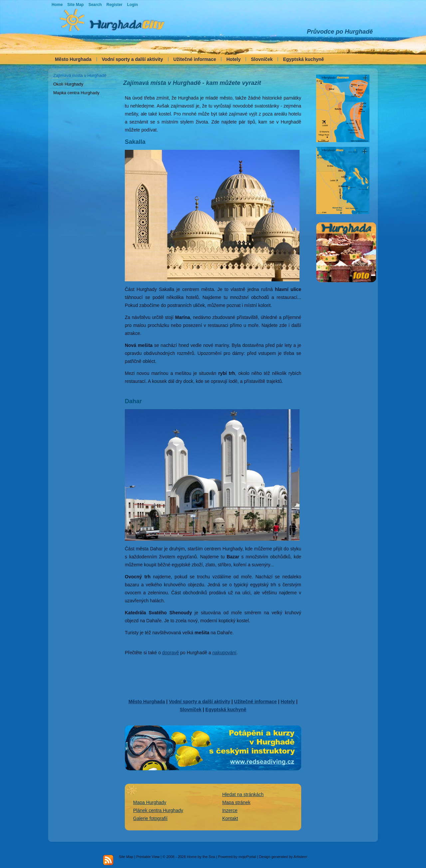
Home (57, 5)
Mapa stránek (236, 802)
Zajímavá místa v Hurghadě (80, 75)
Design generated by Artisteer (283, 857)
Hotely (233, 59)
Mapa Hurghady (150, 802)
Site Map (126, 857)
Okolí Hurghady (68, 84)
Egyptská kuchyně (303, 59)
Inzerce (230, 810)
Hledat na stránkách (243, 794)
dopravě (171, 653)
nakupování (224, 653)
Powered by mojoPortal (237, 857)
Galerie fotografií (150, 818)
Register (114, 5)
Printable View (148, 857)
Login (133, 5)
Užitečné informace (195, 59)
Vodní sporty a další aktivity (132, 59)
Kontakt (230, 818)
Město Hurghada (73, 59)
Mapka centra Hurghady (76, 93)
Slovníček (262, 59)
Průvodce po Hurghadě (340, 32)
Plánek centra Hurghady (158, 810)
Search (95, 5)
